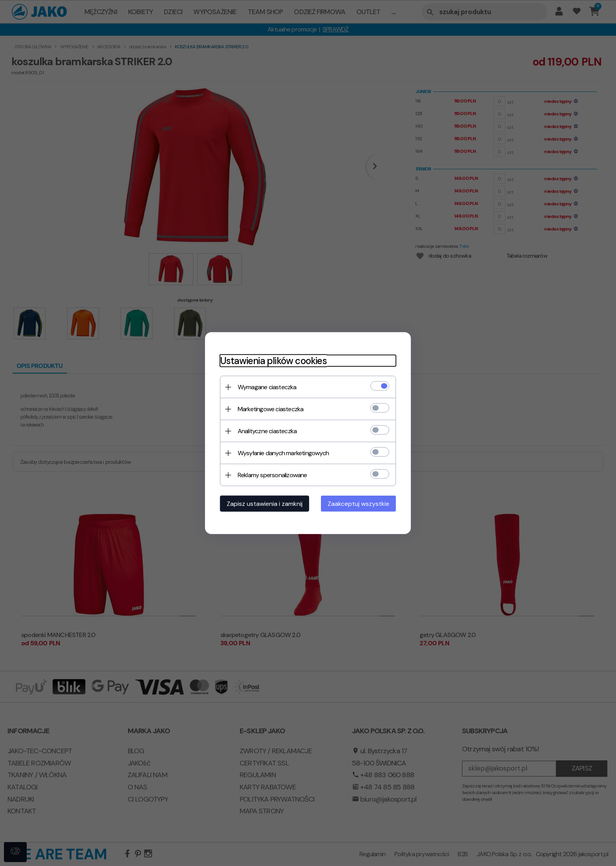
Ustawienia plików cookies (271, 360)
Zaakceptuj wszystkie (361, 503)
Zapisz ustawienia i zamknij (262, 503)
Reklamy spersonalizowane (270, 475)
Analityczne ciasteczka (265, 431)
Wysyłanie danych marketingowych (281, 453)
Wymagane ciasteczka (265, 387)
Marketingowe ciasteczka (268, 409)
